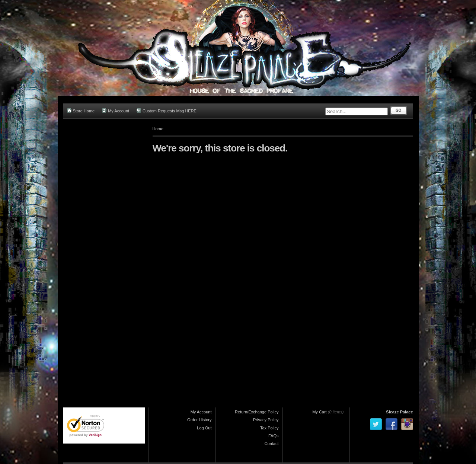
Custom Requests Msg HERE (167, 111)
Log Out (204, 428)
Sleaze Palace (399, 412)
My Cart (320, 412)
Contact (272, 444)
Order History (199, 420)
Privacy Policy (266, 420)
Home (158, 129)
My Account (116, 111)
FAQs (274, 436)
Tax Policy (269, 428)
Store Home (81, 111)
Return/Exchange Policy (257, 412)
